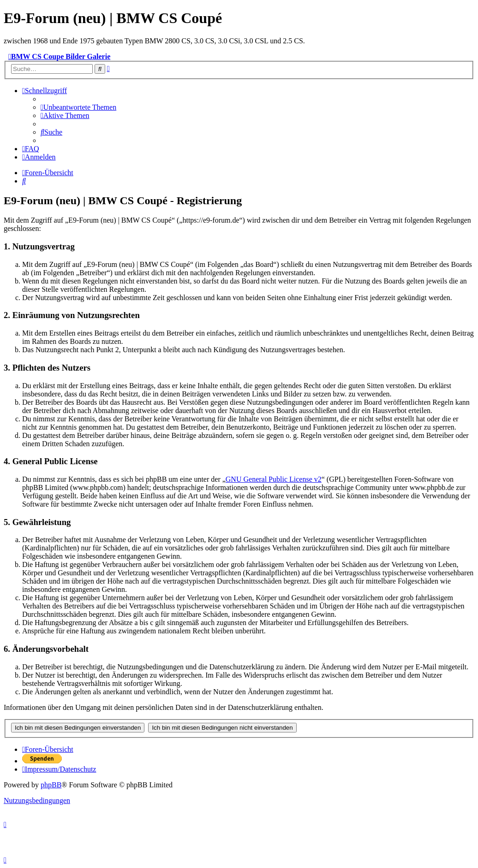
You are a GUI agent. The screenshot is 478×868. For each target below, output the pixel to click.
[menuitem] (78, 107)
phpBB (51, 785)
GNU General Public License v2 (274, 479)
